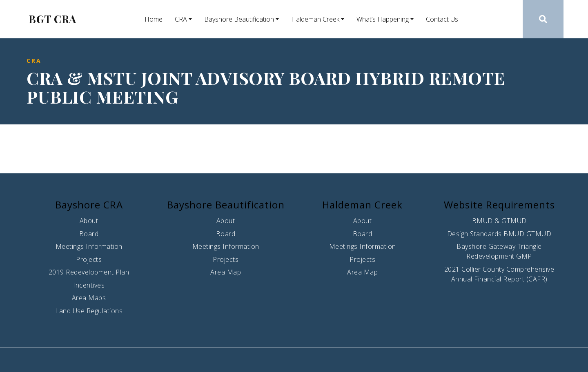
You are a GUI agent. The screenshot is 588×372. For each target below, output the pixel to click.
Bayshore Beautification (239, 19)
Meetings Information (89, 246)
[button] (543, 19)
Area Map (226, 272)
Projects (89, 259)
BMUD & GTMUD (499, 221)
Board (89, 234)
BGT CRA (52, 19)
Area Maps (89, 298)
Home (154, 19)
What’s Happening (383, 19)
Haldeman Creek (315, 19)
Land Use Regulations (89, 311)
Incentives (89, 285)
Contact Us (442, 19)
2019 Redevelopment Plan (89, 272)
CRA (181, 19)
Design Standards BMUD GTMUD (499, 234)
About (89, 221)
